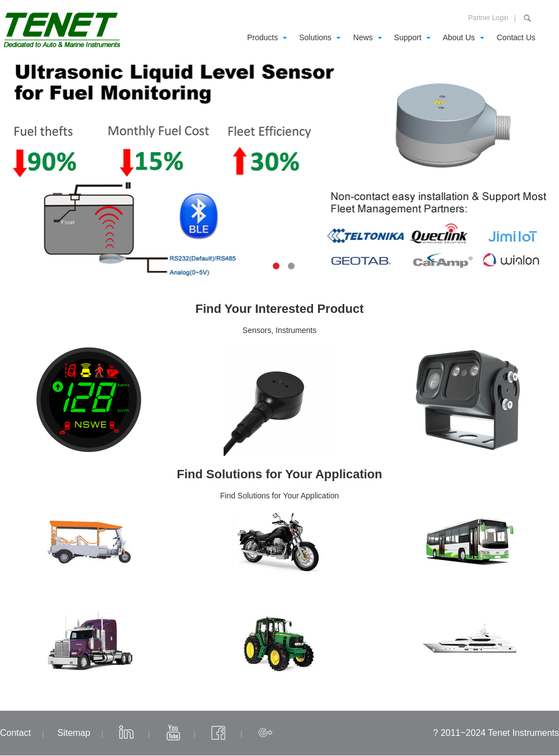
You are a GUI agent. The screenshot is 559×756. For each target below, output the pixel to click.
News (363, 37)
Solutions (315, 37)
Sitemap (74, 733)
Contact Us (516, 37)
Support (408, 37)
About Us (459, 37)
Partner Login (488, 18)
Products (262, 37)
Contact (15, 733)
